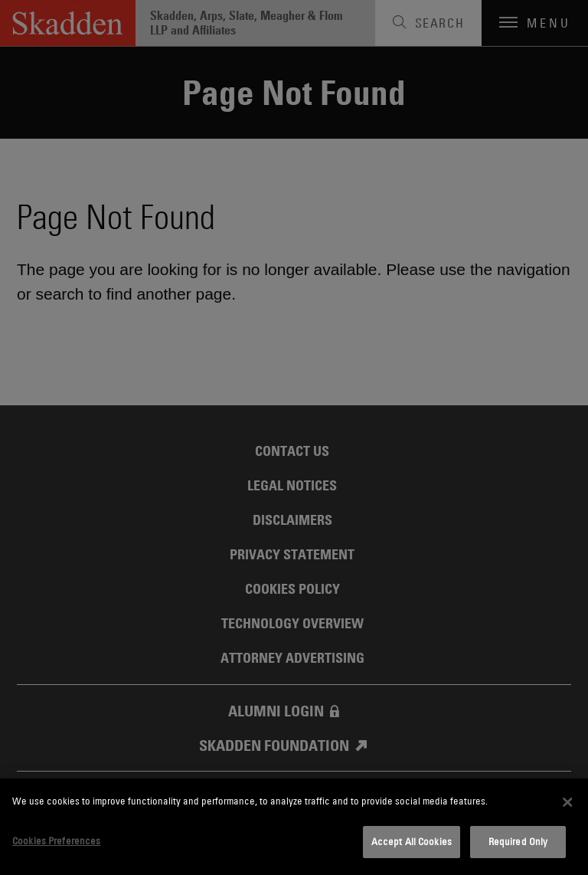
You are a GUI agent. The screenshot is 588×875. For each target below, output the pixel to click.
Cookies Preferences (56, 841)
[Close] (567, 802)
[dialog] (294, 827)
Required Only (518, 841)
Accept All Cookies (412, 841)
